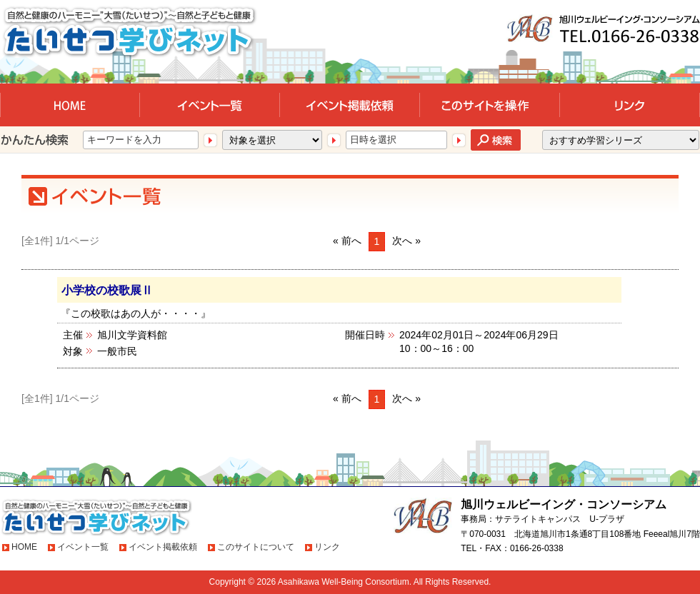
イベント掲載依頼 (163, 547)
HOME (24, 547)
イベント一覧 (83, 547)
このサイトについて (256, 547)
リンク (327, 547)
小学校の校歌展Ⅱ (107, 290)
